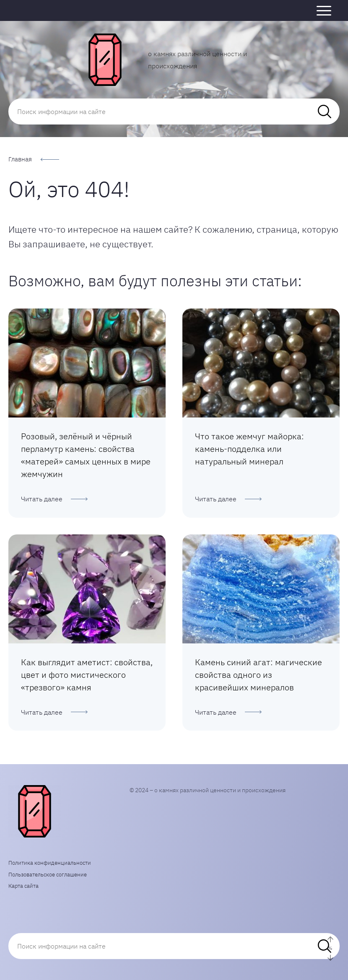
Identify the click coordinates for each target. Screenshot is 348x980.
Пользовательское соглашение (48, 875)
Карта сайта (23, 886)
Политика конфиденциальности (50, 863)
